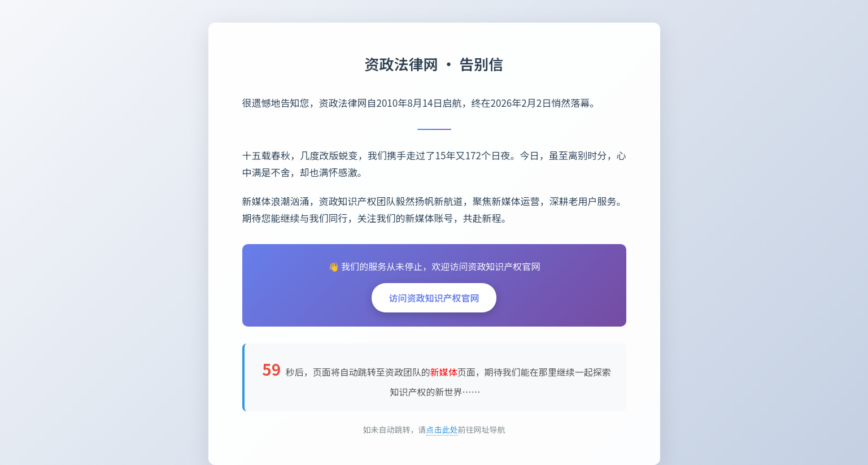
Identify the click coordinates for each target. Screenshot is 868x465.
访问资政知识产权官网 (434, 298)
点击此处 (442, 429)
